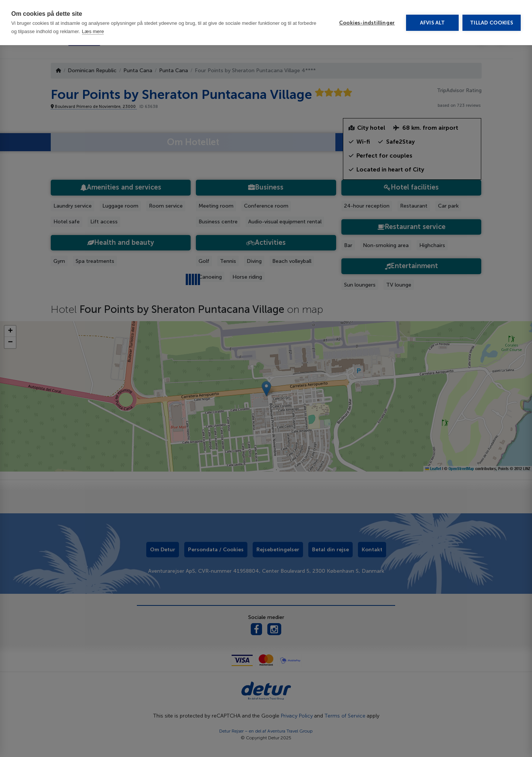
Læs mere (93, 31)
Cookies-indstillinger (367, 23)
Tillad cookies (492, 23)
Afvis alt (433, 23)
